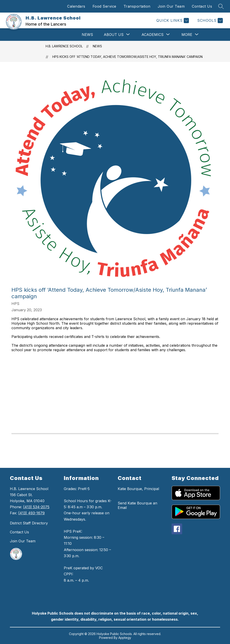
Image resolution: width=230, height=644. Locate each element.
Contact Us (202, 6)
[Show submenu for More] (187, 35)
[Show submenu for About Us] (114, 35)
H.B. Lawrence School (64, 46)
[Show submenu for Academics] (153, 35)
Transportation (137, 6)
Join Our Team (171, 6)
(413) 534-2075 (36, 507)
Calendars (76, 6)
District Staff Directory (29, 523)
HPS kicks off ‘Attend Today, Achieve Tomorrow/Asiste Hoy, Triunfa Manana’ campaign (127, 57)
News (87, 35)
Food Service (104, 6)
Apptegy (125, 638)
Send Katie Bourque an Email (137, 505)
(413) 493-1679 (31, 513)
